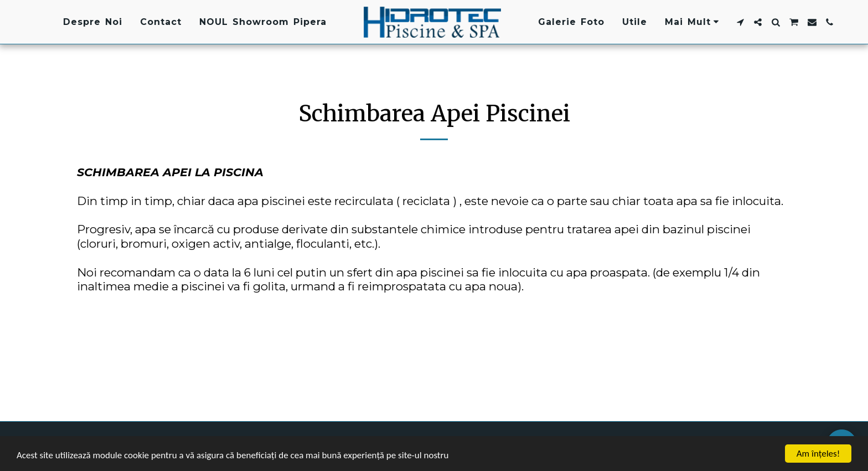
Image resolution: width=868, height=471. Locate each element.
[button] (740, 22)
